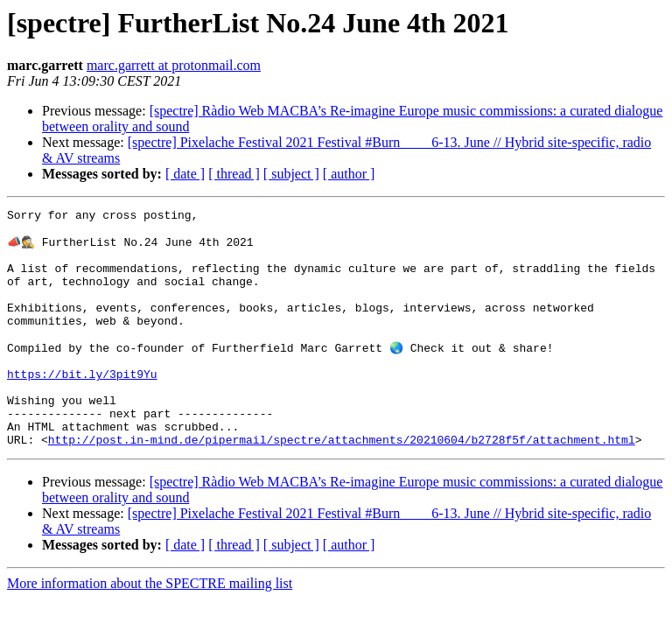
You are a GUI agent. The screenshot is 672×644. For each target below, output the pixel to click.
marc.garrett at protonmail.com (174, 65)
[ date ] (185, 174)
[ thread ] (234, 174)
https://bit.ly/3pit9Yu (82, 406)
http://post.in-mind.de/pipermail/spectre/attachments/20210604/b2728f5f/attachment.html (342, 485)
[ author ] (349, 174)
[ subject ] (291, 174)
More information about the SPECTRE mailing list (150, 629)
